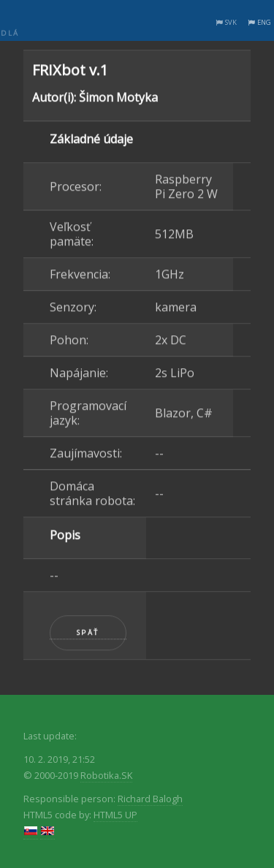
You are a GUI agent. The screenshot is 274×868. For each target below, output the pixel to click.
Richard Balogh (150, 799)
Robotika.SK (106, 775)
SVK (231, 22)
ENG (264, 22)
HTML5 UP (115, 815)
